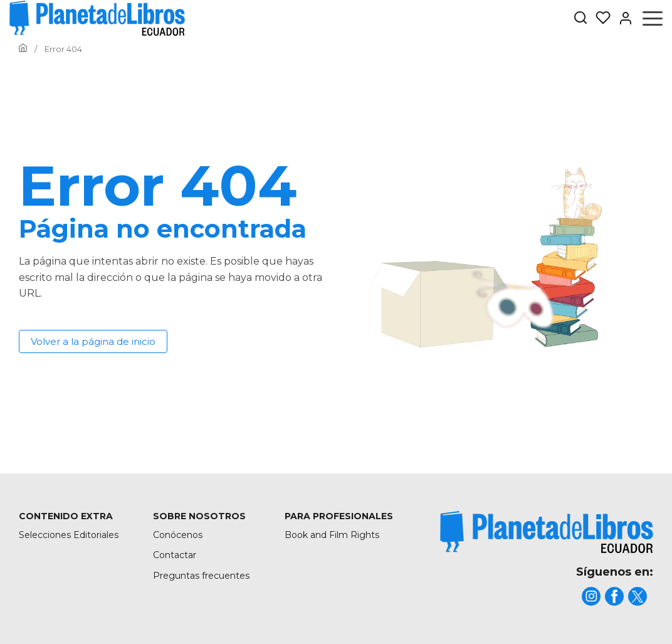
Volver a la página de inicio (93, 341)
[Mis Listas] (599, 18)
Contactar (175, 555)
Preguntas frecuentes (201, 576)
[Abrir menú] (653, 18)
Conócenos (178, 535)
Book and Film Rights (332, 535)
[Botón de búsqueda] (580, 18)
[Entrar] (622, 18)
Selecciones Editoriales (69, 535)
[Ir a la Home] (23, 49)
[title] (547, 532)
